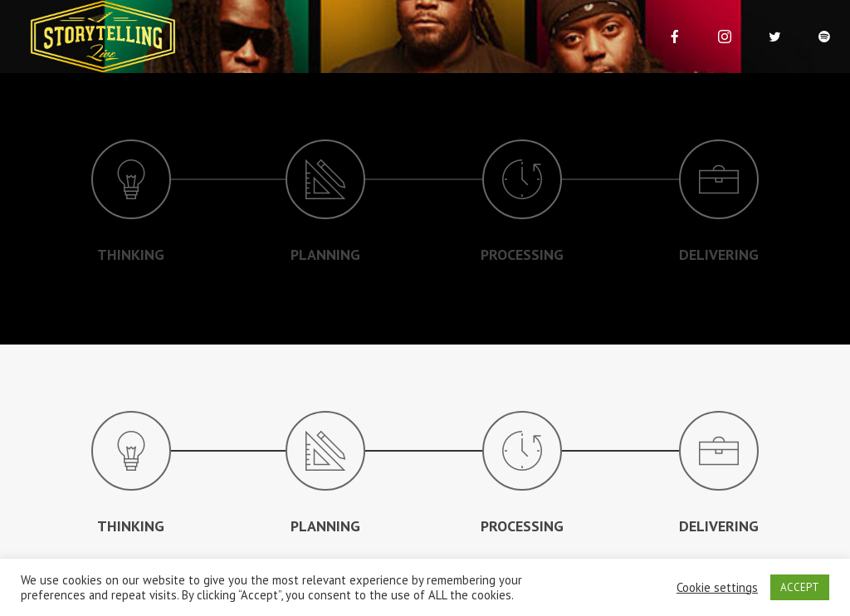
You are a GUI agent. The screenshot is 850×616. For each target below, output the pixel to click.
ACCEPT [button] (800, 587)
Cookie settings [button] (717, 588)
